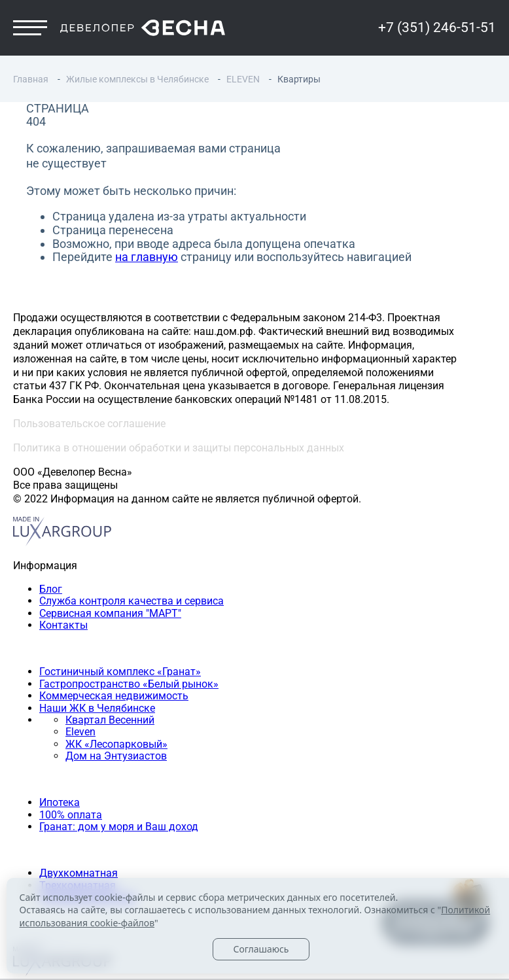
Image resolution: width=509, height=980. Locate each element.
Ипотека (60, 802)
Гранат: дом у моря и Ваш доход (119, 827)
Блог (51, 589)
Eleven (80, 732)
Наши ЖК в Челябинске (97, 708)
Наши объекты (49, 649)
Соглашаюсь (261, 949)
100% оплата (71, 815)
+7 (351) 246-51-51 (437, 27)
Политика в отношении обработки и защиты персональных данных (179, 448)
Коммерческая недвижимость (114, 696)
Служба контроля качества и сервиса (132, 602)
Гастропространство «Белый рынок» (129, 684)
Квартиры (37, 850)
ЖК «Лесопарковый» (116, 744)
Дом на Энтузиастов (116, 756)
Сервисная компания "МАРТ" (110, 613)
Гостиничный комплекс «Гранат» (120, 672)
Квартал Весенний (110, 720)
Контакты (63, 625)
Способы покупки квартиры (81, 779)
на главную (147, 257)
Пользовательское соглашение (89, 424)
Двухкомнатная (79, 873)
